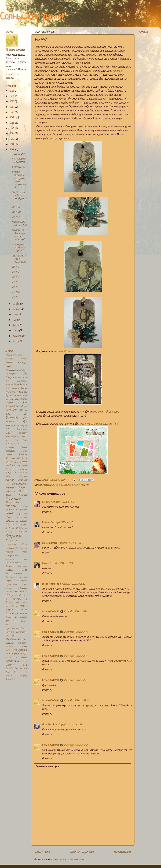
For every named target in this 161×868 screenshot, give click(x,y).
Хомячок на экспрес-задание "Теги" (100, 424)
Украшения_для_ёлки (15, 629)
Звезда (24, 437)
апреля (16, 325)
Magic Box (11, 672)
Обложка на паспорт (16, 521)
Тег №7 (16, 267)
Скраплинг (23, 588)
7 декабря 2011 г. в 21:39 (69, 543)
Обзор (25, 514)
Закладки (23, 433)
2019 (12, 107)
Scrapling (23, 676)
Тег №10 (16, 212)
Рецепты (9, 581)
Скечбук (16, 585)
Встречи (15, 392)
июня (16, 315)
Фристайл (23, 643)
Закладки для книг (13, 437)
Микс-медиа (13, 499)
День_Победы (21, 399)
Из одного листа (13, 440)
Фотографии (22, 632)
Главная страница (82, 852)
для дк (23, 410)
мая (15, 320)
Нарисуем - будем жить (106, 412)
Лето (16, 473)
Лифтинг (23, 476)
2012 (12, 145)
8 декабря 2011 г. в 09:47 (76, 701)
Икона (24, 440)
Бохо (8, 388)
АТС (25, 374)
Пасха (25, 545)
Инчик (24, 447)
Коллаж (9, 455)
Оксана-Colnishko (51, 612)
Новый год (79, 485)
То (11, 621)
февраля (17, 336)
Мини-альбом (12, 503)
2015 (12, 128)
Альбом (9, 363)
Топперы (17, 621)
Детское (9, 403)
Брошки (15, 388)
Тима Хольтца (65, 351)
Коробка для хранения (16, 462)
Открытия (23, 532)
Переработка (11, 548)
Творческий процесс (16, 617)
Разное (24, 570)
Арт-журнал (11, 374)
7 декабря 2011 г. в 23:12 (73, 584)
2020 (12, 102)
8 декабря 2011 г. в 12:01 (76, 745)
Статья (15, 606)
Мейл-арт (23, 495)
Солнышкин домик (33, 17)
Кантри (24, 451)
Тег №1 (16, 297)
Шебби (24, 654)
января (16, 341)
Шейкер (24, 657)
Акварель (9, 359)
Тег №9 (16, 217)
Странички (12, 614)
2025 (12, 91)
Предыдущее (123, 852)
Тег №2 (16, 292)
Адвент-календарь (14, 355)
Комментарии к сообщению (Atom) (67, 859)
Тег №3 (16, 287)
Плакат (25, 552)
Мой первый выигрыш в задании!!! (18, 248)
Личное (10, 480)
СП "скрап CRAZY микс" (16, 595)
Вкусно (8, 392)
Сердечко (23, 581)
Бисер (16, 385)
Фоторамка (11, 636)
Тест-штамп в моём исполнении (19, 259)
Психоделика (22, 567)
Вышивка (23, 392)
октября (17, 309)
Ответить (47, 512)
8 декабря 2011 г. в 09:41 (76, 612)
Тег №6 (16, 272)
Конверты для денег (16, 458)
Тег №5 (16, 277)
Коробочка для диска (16, 466)
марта (16, 331)
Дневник (9, 433)
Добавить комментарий (47, 766)
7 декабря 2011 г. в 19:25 (62, 502)
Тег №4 (16, 282)
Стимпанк (23, 610)
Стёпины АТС (19, 167)
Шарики (15, 654)
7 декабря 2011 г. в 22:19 (61, 564)
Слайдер (9, 592)
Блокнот (23, 385)
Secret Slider (11, 679)
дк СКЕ (20, 406)
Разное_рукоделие (14, 574)
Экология (10, 665)
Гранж (18, 395)
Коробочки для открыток (16, 469)
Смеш (15, 592)
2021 (12, 96)
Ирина (45, 564)
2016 (12, 123)
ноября (16, 304)
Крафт (9, 473)
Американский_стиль (15, 370)
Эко (25, 661)
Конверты (23, 455)
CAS (25, 665)
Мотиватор (11, 506)
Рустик (16, 581)
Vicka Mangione (50, 725)
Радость (9, 570)
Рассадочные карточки (16, 577)
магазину (117, 71)
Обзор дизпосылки (16, 517)
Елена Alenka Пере (51, 584)
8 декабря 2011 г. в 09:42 (76, 632)
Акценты (24, 359)
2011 (12, 150)
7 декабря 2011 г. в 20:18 (62, 523)
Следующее (42, 852)
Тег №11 (16, 207)
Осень (11, 528)
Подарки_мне (12, 555)
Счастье (24, 614)
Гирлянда (9, 395)
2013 (12, 139)
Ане (92, 71)
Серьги (8, 585)
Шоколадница (13, 661)
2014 (12, 134)
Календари (10, 451)
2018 (12, 112)
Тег (87, 485)
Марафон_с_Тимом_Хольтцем (58, 485)
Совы (21, 592)
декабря (17, 155)
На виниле (21, 510)
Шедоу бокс (12, 657)
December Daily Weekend (16, 669)
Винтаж (24, 388)
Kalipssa (46, 502)
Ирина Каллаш (49, 543)
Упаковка (10, 632)
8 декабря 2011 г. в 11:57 (70, 725)
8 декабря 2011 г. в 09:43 (76, 656)
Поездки (9, 566)
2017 (12, 118)
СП (26, 592)
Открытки (13, 536)
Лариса (46, 523)
